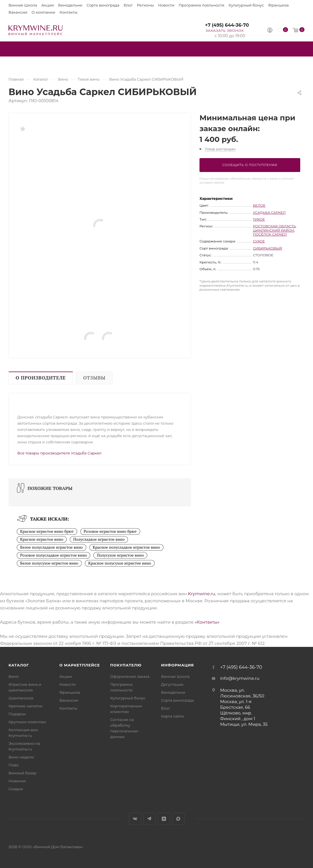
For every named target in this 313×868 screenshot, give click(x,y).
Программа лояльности (201, 5)
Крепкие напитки (25, 706)
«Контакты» (207, 622)
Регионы (145, 5)
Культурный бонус (246, 5)
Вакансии (18, 12)
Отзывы (94, 378)
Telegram (149, 819)
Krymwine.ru (201, 594)
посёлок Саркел (270, 234)
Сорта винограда (103, 5)
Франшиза (279, 5)
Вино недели (21, 757)
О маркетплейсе (80, 665)
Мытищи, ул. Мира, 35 (244, 724)
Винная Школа (23, 5)
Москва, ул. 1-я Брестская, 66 (236, 704)
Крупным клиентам (27, 722)
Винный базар (22, 773)
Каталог (19, 665)
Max (178, 819)
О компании (43, 12)
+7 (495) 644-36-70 (227, 25)
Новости (166, 5)
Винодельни (70, 5)
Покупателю (126, 665)
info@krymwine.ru (240, 678)
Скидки (16, 789)
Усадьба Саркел (269, 212)
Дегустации (172, 684)
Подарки (17, 714)
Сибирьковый (267, 248)
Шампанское (21, 698)
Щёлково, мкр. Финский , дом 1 (238, 716)
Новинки (17, 781)
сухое (259, 241)
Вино (14, 676)
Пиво (14, 765)
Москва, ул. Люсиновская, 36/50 (242, 693)
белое (259, 205)
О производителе (41, 378)
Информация (177, 665)
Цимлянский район (274, 230)
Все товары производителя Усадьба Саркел (59, 453)
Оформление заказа (130, 676)
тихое (259, 219)
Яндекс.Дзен (164, 819)
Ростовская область (274, 226)
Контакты (69, 12)
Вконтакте (135, 819)
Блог (128, 5)
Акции (48, 5)
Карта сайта (172, 716)
